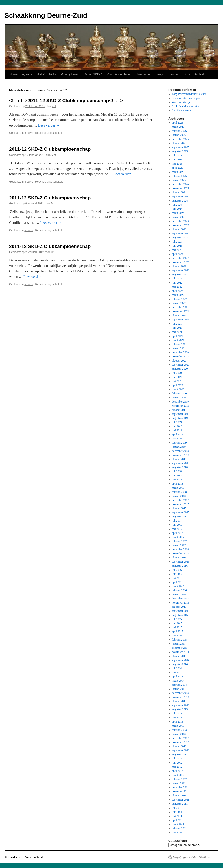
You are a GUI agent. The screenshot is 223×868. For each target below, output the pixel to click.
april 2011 (178, 820)
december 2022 (180, 258)
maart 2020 (178, 389)
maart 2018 (178, 488)
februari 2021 (179, 344)
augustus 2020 (180, 369)
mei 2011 (177, 816)
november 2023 (181, 225)
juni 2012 (177, 763)
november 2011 (181, 791)
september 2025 (181, 147)
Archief (199, 74)
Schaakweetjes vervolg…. (186, 98)
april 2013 (178, 722)
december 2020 (180, 352)
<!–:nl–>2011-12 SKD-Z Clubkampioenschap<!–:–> (66, 100)
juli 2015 (177, 619)
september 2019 (181, 414)
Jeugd (160, 74)
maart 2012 (178, 775)
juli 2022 (177, 279)
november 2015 (181, 603)
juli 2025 (177, 155)
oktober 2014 (179, 656)
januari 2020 (179, 398)
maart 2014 (178, 681)
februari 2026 (179, 131)
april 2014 (178, 677)
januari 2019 (179, 447)
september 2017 (181, 512)
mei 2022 (177, 287)
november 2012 (181, 742)
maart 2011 (178, 824)
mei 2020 (177, 381)
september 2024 (181, 196)
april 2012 (178, 771)
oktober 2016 (179, 558)
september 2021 (181, 320)
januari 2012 (179, 783)
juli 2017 (177, 521)
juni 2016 (177, 574)
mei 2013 (177, 718)
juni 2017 (177, 525)
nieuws (29, 133)
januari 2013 (179, 734)
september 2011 (181, 800)
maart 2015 (178, 635)
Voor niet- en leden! (120, 74)
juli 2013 (177, 713)
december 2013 (180, 693)
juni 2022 (177, 283)
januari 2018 (179, 496)
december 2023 (180, 221)
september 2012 (181, 750)
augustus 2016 (180, 566)
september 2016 (181, 562)
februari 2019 (179, 443)
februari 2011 (179, 828)
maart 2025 (178, 172)
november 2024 (181, 188)
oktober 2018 (179, 459)
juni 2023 (177, 246)
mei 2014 (177, 672)
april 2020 (178, 385)
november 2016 (181, 553)
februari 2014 (179, 685)
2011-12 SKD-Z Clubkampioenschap (50, 149)
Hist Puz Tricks (47, 74)
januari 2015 (179, 644)
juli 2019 (177, 422)
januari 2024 (179, 217)
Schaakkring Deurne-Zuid (46, 15)
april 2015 (178, 631)
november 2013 (181, 697)
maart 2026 (178, 127)
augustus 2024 (180, 201)
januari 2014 (179, 689)
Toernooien (144, 74)
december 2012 (180, 738)
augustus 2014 (180, 664)
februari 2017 (179, 541)
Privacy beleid (70, 74)
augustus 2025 (180, 151)
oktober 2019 (179, 410)
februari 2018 (179, 492)
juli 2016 (177, 570)
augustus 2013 (180, 709)
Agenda (27, 74)
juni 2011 (177, 812)
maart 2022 (178, 295)
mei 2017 (177, 529)
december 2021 (180, 307)
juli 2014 (177, 668)
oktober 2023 (179, 229)
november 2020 (181, 356)
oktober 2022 (179, 266)
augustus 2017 (180, 517)
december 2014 (180, 648)
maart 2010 (178, 832)
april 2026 (178, 123)
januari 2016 (179, 594)
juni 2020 (177, 377)
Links (187, 74)
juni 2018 (177, 475)
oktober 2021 (179, 315)
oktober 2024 (179, 192)
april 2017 (178, 533)
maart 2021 (178, 340)
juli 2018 (177, 471)
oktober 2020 (179, 361)
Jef (54, 106)
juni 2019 (177, 426)
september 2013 (181, 705)
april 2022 (178, 291)
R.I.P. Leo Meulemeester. (186, 106)
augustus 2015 (180, 615)
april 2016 (178, 582)
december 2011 (180, 787)
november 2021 (181, 311)
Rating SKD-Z (93, 74)
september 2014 (181, 660)
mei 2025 (177, 164)
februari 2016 (179, 590)
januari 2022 (179, 303)
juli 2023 (177, 242)
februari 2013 (179, 730)
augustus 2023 (180, 238)
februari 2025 (179, 176)
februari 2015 (179, 640)
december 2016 (180, 549)
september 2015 (181, 611)
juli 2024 (177, 205)
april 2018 (178, 484)
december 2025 (180, 139)
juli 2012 (177, 759)
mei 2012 (177, 767)
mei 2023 (177, 250)
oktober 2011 (179, 796)
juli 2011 (177, 808)
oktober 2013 (179, 701)
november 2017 (181, 504)
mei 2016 (177, 578)
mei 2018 (177, 480)
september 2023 (181, 233)
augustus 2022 (180, 274)
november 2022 (181, 262)
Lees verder (49, 125)
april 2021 (178, 336)
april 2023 (178, 254)
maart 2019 (178, 439)
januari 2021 (179, 348)
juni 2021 (177, 328)
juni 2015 (177, 623)
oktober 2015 (179, 607)
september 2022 (181, 270)
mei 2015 (177, 627)
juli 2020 (177, 373)
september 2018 (181, 463)
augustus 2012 (180, 754)
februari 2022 (179, 299)
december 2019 (180, 402)
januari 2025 (179, 180)
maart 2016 (178, 586)
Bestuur (174, 74)
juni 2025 (177, 160)
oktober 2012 (179, 746)
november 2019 (181, 406)
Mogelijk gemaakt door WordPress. (192, 857)
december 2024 (180, 184)
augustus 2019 (180, 418)
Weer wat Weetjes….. (184, 102)
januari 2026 (179, 135)
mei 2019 (177, 430)
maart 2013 (178, 726)
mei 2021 (177, 332)
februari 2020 (179, 393)
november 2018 (181, 455)
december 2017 (180, 500)
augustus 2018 (180, 467)
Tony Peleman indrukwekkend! (189, 94)
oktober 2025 (179, 143)
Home (14, 74)
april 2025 (178, 168)
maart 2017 (178, 537)
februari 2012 (179, 779)
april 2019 (178, 434)
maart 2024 (178, 213)
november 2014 (181, 652)
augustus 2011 (180, 804)
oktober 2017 (179, 508)
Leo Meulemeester (182, 110)
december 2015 (180, 599)
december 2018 (180, 451)
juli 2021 (177, 324)
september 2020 (181, 365)
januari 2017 (179, 545)
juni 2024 (177, 209)
